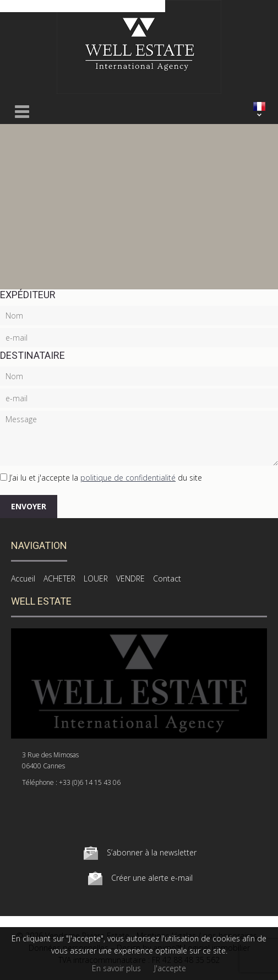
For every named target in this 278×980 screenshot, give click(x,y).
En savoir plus (116, 968)
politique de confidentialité (128, 478)
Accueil (23, 578)
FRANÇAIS (259, 106)
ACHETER (59, 578)
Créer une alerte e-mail (152, 878)
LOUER (96, 578)
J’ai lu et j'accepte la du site (106, 478)
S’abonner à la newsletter (152, 852)
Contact (167, 578)
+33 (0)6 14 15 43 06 (90, 782)
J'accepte (170, 968)
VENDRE (130, 578)
